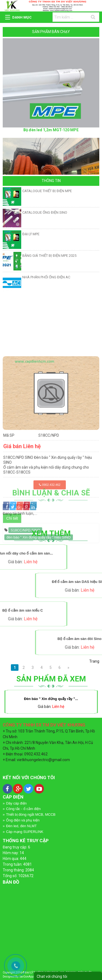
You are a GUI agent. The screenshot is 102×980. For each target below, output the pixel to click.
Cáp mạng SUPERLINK (25, 832)
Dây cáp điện (16, 803)
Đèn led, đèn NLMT (21, 826)
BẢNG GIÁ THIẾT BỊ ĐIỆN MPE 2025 (49, 256)
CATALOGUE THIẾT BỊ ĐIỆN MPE (47, 191)
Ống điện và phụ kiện (23, 820)
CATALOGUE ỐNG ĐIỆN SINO (45, 212)
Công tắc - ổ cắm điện (23, 809)
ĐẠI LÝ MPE (31, 234)
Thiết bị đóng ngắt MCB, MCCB (31, 814)
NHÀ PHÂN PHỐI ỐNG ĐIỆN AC (46, 277)
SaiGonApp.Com (30, 977)
